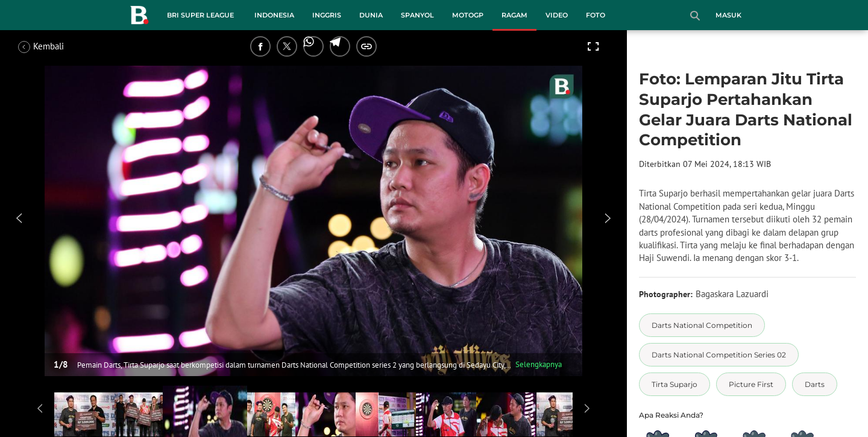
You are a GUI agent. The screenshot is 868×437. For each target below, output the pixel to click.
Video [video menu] (557, 15)
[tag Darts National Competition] (702, 325)
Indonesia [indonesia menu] (274, 15)
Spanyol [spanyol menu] (417, 15)
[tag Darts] (815, 384)
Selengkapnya (539, 364)
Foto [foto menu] (596, 15)
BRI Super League (200, 15)
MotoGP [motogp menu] (468, 15)
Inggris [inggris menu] (327, 15)
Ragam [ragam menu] (514, 15)
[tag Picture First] (751, 384)
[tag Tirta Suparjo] (675, 384)
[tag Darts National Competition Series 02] (719, 355)
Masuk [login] (728, 15)
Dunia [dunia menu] (371, 15)
